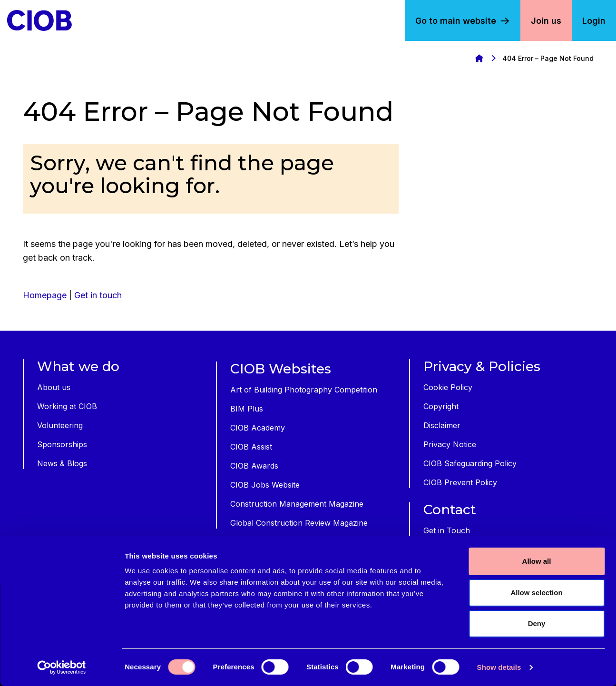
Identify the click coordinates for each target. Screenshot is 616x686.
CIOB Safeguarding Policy (470, 463)
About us (54, 387)
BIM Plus (247, 409)
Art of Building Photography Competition (304, 390)
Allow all (537, 561)
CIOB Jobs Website (265, 485)
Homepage (479, 58)
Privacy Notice (450, 444)
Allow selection (536, 593)
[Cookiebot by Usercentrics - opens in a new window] (62, 667)
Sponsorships (62, 444)
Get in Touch (447, 530)
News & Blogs (62, 463)
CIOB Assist (251, 447)
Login (594, 21)
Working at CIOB (67, 406)
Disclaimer (442, 425)
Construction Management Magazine (297, 504)
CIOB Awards (254, 466)
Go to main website (456, 21)
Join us (546, 21)
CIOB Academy (258, 428)
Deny (537, 623)
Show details (499, 667)
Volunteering (60, 425)
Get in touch (98, 295)
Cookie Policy (448, 387)
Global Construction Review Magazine (299, 523)
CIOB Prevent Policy (460, 482)
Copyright (441, 406)
